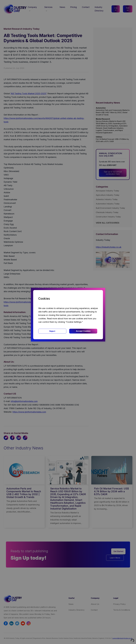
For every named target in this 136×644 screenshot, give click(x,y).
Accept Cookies (83, 331)
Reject (52, 331)
